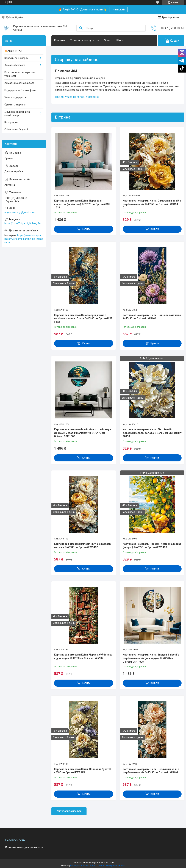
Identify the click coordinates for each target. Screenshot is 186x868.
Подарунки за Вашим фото (20, 90)
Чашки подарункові (16, 97)
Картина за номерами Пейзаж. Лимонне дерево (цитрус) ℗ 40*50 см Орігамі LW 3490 (152, 546)
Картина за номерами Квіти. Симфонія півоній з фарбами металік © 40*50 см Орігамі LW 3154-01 (152, 204)
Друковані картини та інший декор (17, 114)
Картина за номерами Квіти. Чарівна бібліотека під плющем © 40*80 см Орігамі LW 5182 (83, 656)
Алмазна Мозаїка (15, 65)
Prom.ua (110, 863)
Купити (86, 229)
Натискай (119, 9)
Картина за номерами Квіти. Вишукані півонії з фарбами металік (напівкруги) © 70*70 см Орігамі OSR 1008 (151, 658)
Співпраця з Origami (16, 130)
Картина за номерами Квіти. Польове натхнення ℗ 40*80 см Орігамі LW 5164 (152, 317)
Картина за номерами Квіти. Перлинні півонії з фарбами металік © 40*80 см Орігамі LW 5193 (151, 771)
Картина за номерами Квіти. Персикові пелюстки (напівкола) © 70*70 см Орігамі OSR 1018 (82, 204)
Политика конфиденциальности (24, 847)
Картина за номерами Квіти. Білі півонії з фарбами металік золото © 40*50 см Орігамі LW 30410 (152, 433)
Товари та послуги (83, 40)
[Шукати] (81, 28)
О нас (107, 40)
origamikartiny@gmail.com (20, 212)
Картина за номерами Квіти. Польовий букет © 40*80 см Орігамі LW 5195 (83, 771)
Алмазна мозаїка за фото (19, 83)
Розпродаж (11, 122)
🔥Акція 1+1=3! (13, 51)
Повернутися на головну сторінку (77, 97)
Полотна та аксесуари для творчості (20, 74)
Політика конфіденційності (111, 866)
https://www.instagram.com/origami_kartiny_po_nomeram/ (24, 239)
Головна (60, 40)
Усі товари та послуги (69, 811)
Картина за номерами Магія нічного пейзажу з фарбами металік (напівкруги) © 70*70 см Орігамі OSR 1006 (83, 433)
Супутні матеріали (15, 105)
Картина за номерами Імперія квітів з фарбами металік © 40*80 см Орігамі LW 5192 (83, 546)
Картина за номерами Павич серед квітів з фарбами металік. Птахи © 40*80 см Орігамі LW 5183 (83, 319)
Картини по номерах (16, 58)
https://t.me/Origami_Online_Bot (23, 223)
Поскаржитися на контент (83, 866)
